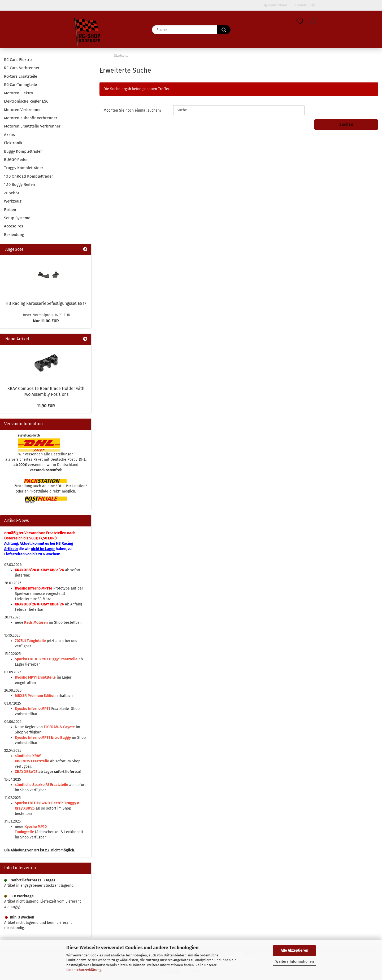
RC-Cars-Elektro (18, 60)
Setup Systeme (17, 218)
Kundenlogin (305, 5)
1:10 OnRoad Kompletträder (29, 176)
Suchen (346, 124)
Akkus (9, 135)
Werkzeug (13, 201)
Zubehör (12, 193)
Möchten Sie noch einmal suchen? (132, 110)
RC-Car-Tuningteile (20, 85)
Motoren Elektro (19, 93)
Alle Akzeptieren (294, 950)
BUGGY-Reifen (16, 160)
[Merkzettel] (300, 22)
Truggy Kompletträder (24, 168)
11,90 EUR (46, 406)
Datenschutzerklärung (84, 970)
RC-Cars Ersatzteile (21, 76)
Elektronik (13, 143)
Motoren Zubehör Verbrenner (31, 118)
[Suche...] (224, 30)
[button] (313, 22)
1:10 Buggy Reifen (19, 184)
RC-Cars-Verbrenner (22, 68)
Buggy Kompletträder (23, 151)
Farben (10, 210)
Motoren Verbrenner (22, 110)
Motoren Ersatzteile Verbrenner (32, 126)
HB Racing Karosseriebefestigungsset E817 (46, 303)
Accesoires (14, 226)
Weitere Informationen (295, 962)
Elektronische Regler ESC (26, 101)
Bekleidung (14, 235)
